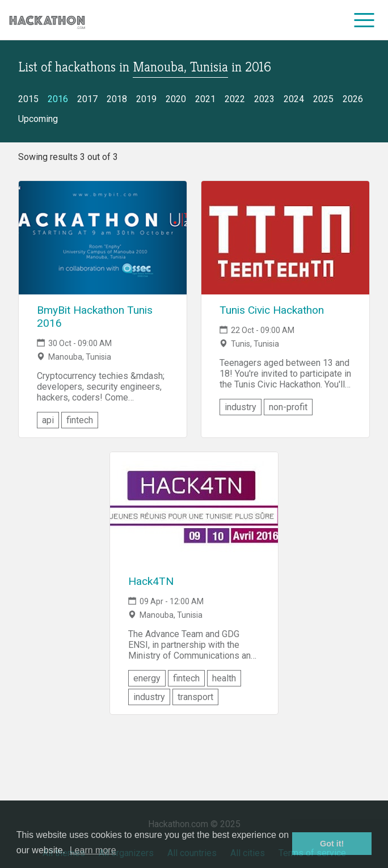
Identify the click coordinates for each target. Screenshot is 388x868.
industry (241, 407)
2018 (117, 99)
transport (195, 697)
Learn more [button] (93, 850)
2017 (87, 99)
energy (147, 678)
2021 (205, 99)
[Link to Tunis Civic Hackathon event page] (285, 238)
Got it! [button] (332, 844)
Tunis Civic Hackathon (272, 310)
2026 (353, 99)
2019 (146, 99)
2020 (176, 99)
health (224, 678)
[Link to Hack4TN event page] (194, 509)
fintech (80, 420)
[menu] (364, 20)
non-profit (288, 407)
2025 (323, 99)
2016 (58, 99)
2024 (294, 99)
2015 (28, 99)
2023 (264, 99)
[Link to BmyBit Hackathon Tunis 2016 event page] (103, 238)
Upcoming (38, 119)
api (48, 420)
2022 (235, 99)
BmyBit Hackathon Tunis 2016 (95, 317)
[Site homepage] (47, 20)
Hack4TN (151, 581)
